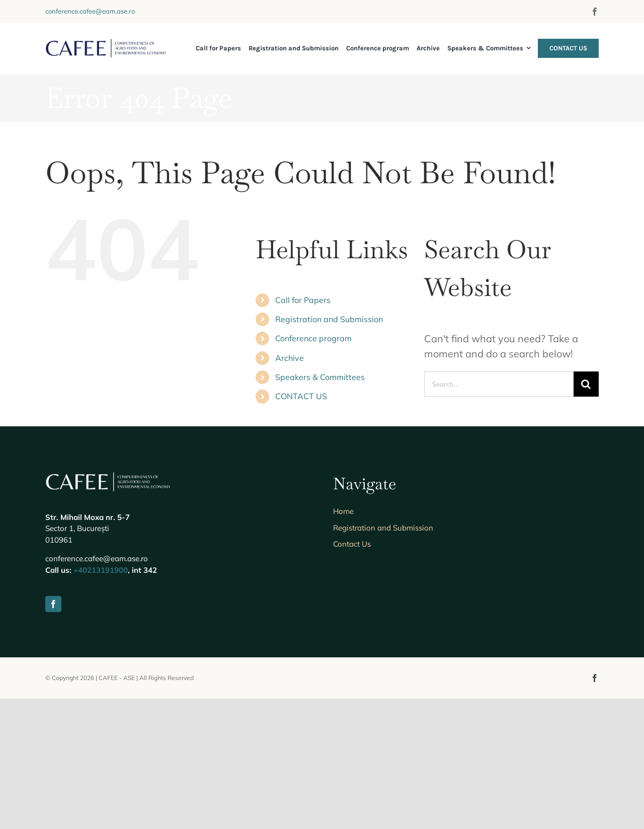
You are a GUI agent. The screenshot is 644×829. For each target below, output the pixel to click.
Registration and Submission (329, 319)
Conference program (313, 338)
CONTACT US (301, 396)
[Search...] (499, 384)
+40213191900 (101, 700)
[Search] (586, 384)
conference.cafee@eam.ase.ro (90, 11)
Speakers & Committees (320, 377)
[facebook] (595, 12)
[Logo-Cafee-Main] (106, 43)
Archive (290, 358)
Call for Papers (303, 300)
